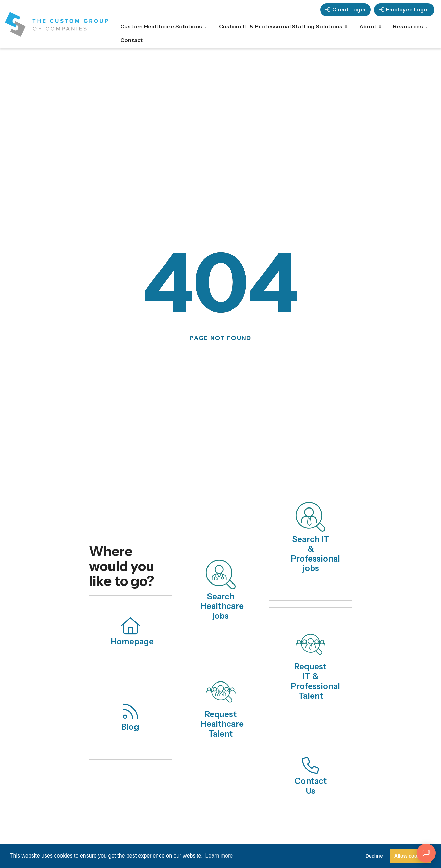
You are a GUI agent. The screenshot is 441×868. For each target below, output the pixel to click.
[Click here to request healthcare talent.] (221, 692)
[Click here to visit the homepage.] (57, 24)
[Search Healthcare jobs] (221, 574)
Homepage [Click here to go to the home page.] (132, 641)
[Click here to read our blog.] (130, 711)
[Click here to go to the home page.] (130, 626)
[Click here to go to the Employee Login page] (404, 10)
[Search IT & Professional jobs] (311, 517)
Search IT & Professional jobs (315, 554)
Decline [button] (374, 856)
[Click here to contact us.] (311, 765)
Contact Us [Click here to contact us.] (311, 786)
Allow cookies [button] (411, 856)
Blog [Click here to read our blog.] (130, 727)
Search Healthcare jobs (222, 606)
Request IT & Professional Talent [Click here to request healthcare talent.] (315, 681)
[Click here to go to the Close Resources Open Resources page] (427, 26)
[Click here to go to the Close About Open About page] (380, 26)
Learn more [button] (219, 856)
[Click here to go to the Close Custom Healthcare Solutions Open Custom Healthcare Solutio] (206, 26)
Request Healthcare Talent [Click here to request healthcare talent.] (222, 724)
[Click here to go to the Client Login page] (346, 10)
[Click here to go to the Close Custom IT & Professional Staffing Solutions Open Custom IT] (346, 26)
